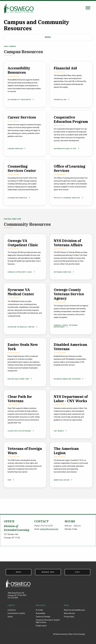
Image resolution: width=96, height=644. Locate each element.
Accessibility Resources (20, 100)
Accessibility (40, 613)
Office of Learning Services (68, 198)
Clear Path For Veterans (20, 431)
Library (10, 617)
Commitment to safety (16, 613)
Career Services (16, 149)
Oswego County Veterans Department (66, 326)
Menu (48, 37)
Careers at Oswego (43, 617)
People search (41, 626)
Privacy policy (69, 617)
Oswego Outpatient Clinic (21, 272)
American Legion (63, 480)
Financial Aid (61, 100)
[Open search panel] (88, 8)
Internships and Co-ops (66, 149)
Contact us (12, 610)
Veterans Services (63, 272)
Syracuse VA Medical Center (22, 327)
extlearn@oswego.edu (49, 529)
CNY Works (60, 431)
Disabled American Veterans (68, 379)
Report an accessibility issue (75, 610)
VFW (10, 480)
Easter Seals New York (19, 379)
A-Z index (39, 610)
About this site (69, 613)
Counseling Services (18, 198)
